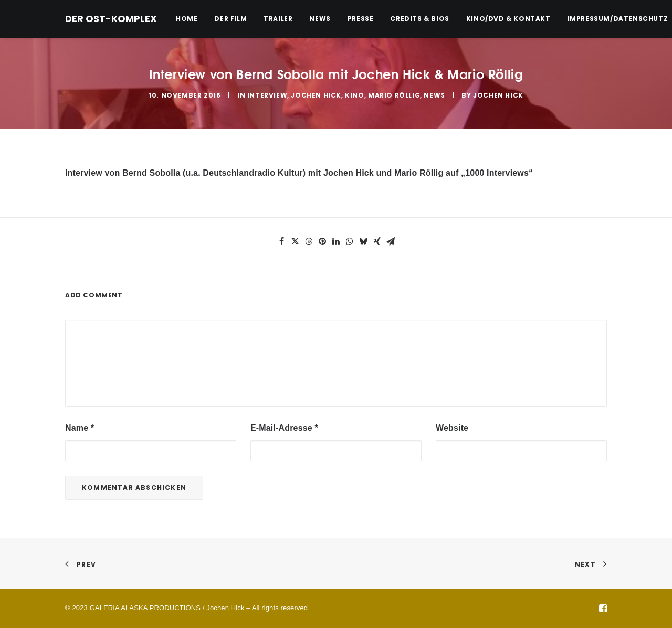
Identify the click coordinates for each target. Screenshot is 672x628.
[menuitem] (190, 19)
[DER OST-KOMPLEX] (111, 19)
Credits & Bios (419, 19)
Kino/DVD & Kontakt (508, 19)
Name (80, 428)
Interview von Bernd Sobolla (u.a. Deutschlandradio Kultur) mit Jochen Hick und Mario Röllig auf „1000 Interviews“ (299, 173)
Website (452, 428)
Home (187, 19)
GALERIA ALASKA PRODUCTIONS (145, 608)
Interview (267, 95)
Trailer (278, 19)
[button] (281, 241)
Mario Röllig (394, 95)
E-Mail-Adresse (284, 428)
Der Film (230, 19)
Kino (354, 95)
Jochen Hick (316, 95)
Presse (361, 19)
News (320, 19)
